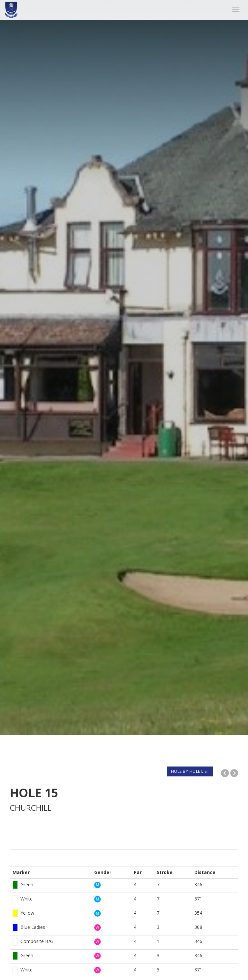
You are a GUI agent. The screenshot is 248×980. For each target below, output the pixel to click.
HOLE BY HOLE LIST (190, 771)
